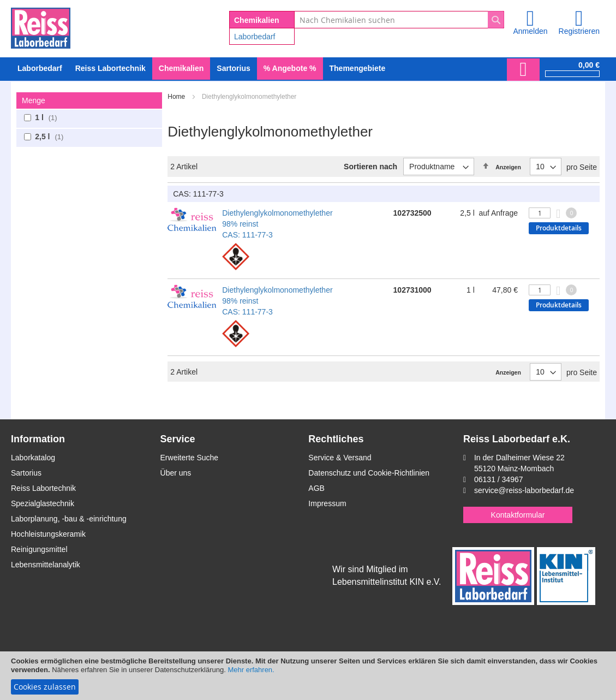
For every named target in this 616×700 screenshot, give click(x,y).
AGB (316, 488)
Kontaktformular (518, 515)
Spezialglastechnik (43, 503)
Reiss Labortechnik (43, 488)
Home (177, 97)
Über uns (176, 473)
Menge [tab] (34, 100)
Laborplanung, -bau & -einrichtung (69, 519)
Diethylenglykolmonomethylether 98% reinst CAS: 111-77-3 (277, 224)
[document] (308, 676)
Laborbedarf (255, 37)
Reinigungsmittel (39, 549)
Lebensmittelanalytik (46, 565)
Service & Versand (340, 458)
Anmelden (530, 31)
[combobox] (399, 20)
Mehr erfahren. (251, 670)
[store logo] (41, 26)
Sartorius (26, 473)
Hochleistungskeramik (48, 534)
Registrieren (579, 31)
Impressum (327, 503)
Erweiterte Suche (190, 458)
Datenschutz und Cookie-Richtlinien (369, 473)
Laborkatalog (33, 458)
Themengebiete (358, 68)
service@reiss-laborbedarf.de (524, 490)
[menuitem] (40, 69)
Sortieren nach (370, 167)
